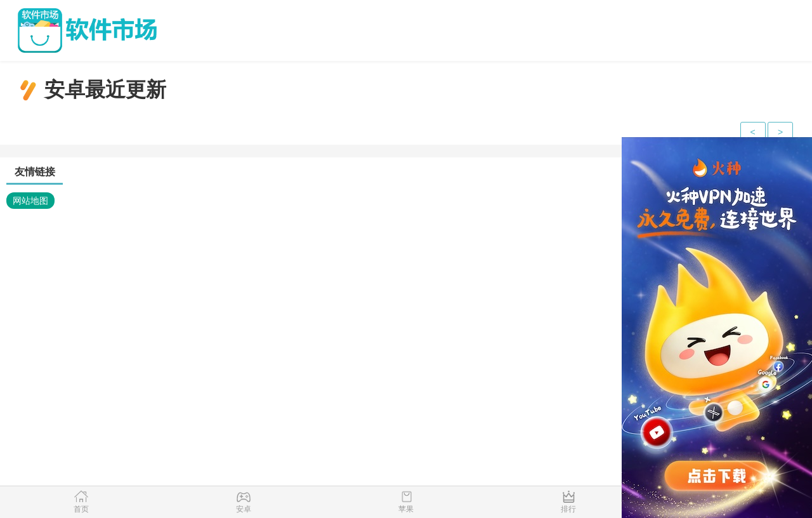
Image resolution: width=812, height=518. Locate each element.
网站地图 (30, 201)
